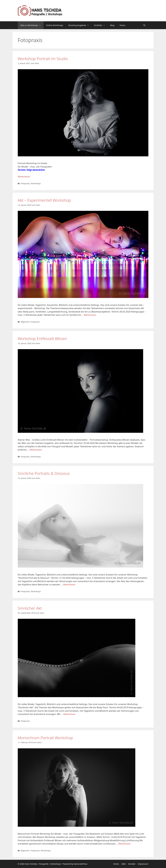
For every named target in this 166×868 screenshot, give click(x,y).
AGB (123, 864)
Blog (112, 25)
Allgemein (25, 322)
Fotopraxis (25, 183)
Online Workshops (55, 25)
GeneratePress (81, 864)
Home (122, 25)
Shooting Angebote (80, 25)
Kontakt (132, 864)
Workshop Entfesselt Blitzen (42, 339)
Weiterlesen (24, 177)
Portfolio (101, 25)
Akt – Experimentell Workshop (44, 200)
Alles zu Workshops (32, 25)
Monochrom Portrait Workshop (45, 738)
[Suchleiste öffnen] (144, 25)
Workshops (36, 183)
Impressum (143, 864)
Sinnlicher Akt (30, 608)
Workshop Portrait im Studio (43, 59)
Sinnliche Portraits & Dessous (44, 473)
